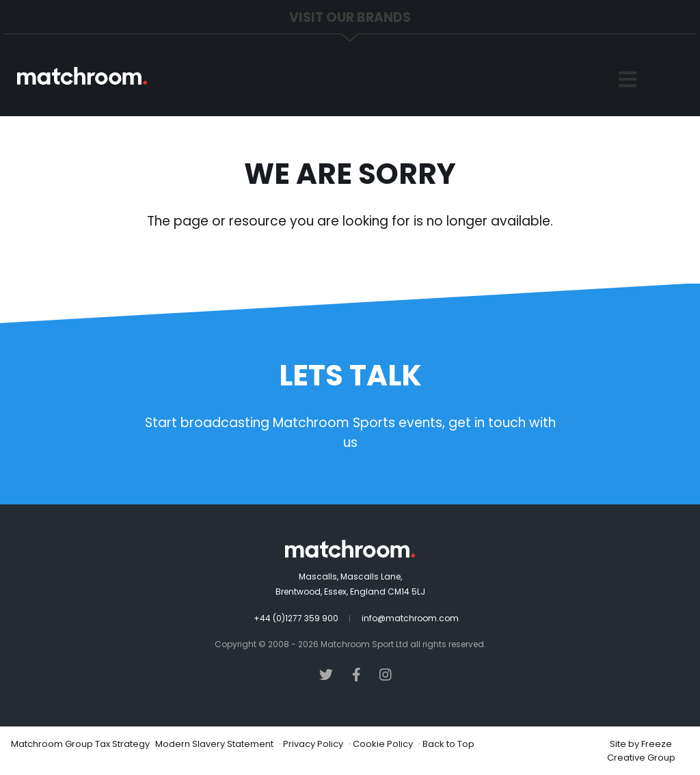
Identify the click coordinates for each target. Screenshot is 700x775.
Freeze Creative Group (641, 751)
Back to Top (448, 744)
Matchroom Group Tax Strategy (80, 744)
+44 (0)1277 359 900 (296, 618)
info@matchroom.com (410, 618)
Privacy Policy (313, 744)
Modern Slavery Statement (214, 744)
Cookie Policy (383, 744)
